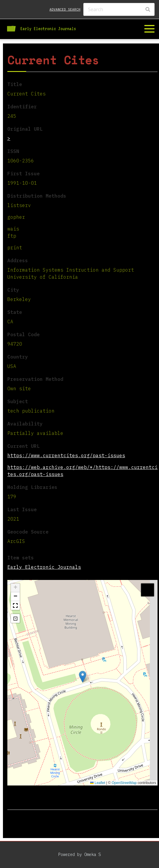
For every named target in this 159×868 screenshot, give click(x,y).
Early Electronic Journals (44, 567)
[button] (83, 677)
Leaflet (98, 783)
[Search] (119, 9)
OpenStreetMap (124, 783)
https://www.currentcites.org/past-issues (66, 455)
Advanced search (65, 9)
